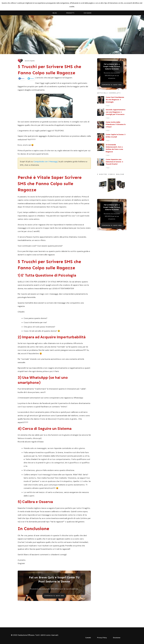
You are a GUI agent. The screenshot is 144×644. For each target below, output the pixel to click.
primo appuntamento (44, 237)
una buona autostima (50, 359)
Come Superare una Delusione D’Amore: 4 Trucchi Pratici (114, 162)
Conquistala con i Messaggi (45, 162)
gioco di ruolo (34, 327)
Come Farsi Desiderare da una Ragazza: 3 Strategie (115, 100)
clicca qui (37, 438)
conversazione (40, 207)
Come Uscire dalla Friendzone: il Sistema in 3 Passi (116, 124)
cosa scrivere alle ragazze (43, 255)
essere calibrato (52, 511)
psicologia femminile (27, 297)
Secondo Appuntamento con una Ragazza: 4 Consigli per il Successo (116, 112)
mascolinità (37, 368)
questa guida (59, 546)
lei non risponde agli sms (31, 343)
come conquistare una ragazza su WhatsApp (63, 398)
